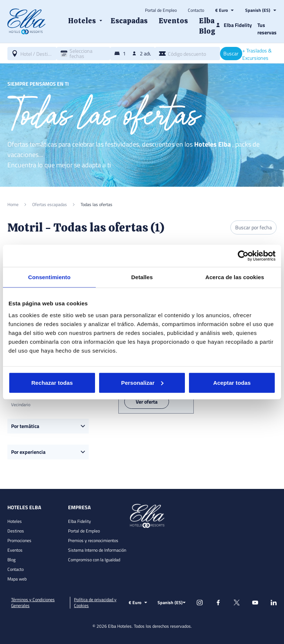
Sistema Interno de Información (97, 550)
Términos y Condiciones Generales (33, 603)
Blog (11, 560)
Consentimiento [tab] (49, 277)
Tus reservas (267, 29)
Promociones (19, 540)
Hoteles (15, 521)
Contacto (196, 10)
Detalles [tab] (142, 277)
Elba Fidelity (80, 521)
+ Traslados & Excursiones (257, 54)
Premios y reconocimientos (93, 540)
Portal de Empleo (161, 10)
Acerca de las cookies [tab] (235, 277)
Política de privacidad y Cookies (95, 603)
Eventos (15, 550)
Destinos (16, 531)
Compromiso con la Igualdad (94, 560)
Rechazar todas (52, 382)
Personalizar (142, 382)
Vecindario (21, 405)
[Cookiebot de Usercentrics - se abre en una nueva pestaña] (243, 256)
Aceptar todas (232, 382)
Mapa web (17, 579)
